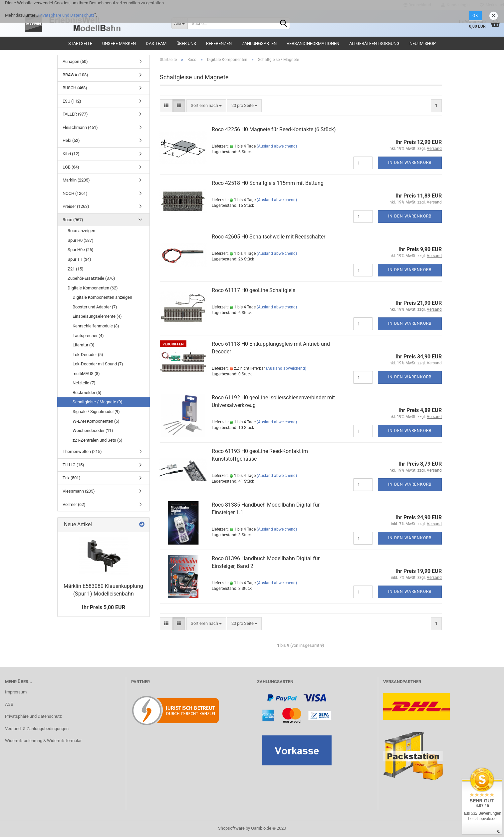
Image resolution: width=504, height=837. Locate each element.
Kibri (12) (71, 154)
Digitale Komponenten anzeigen (102, 297)
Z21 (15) (76, 269)
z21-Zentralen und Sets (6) (98, 440)
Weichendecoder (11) (93, 430)
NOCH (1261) (75, 193)
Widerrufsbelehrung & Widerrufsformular (43, 741)
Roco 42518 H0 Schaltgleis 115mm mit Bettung (268, 183)
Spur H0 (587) (81, 240)
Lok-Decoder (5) (88, 355)
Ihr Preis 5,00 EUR (104, 607)
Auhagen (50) (75, 61)
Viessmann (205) (79, 491)
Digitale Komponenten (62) (93, 288)
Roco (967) (73, 220)
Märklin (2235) (76, 180)
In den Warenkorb (410, 163)
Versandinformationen (313, 43)
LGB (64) (71, 167)
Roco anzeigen (81, 231)
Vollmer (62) (74, 504)
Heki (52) (71, 140)
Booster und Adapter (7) (95, 307)
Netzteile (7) (84, 383)
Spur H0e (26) (81, 250)
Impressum (16, 692)
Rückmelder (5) (87, 393)
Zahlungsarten (259, 43)
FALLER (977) (75, 114)
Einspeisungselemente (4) (97, 316)
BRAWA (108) (75, 75)
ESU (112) (72, 101)
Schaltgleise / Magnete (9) (98, 402)
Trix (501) (72, 478)
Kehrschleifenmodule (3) (96, 326)
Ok (475, 16)
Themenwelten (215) (82, 451)
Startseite (80, 43)
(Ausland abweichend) (277, 146)
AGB (9, 704)
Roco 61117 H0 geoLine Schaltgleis (253, 290)
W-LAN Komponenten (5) (96, 421)
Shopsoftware (231, 828)
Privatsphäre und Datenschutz (66, 15)
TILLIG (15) (73, 465)
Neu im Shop (423, 43)
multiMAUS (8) (86, 374)
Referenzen (219, 43)
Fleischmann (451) (80, 127)
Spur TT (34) (79, 259)
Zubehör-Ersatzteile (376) (91, 278)
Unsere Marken (119, 43)
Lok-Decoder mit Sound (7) (98, 364)
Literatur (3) (84, 345)
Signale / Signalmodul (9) (96, 412)
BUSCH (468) (75, 88)
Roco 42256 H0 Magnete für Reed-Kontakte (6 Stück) (274, 129)
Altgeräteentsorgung (374, 43)
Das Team (156, 43)
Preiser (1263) (76, 206)
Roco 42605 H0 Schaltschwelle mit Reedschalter (268, 237)
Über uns (186, 43)
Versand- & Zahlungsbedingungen (37, 729)
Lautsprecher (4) (88, 336)
